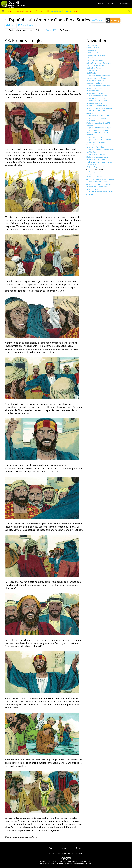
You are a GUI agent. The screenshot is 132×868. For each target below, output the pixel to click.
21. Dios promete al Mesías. (97, 96)
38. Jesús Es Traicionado (96, 154)
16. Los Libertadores (94, 83)
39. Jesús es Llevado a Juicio (97, 157)
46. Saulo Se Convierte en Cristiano (100, 179)
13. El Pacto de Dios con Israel (98, 76)
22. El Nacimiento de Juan (96, 98)
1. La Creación (92, 45)
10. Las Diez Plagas (94, 68)
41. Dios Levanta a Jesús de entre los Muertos (99, 163)
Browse (112, 4)
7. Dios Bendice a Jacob (95, 60)
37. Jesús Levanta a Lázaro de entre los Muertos (100, 151)
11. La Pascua (92, 70)
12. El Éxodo (91, 73)
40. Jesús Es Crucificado (96, 159)
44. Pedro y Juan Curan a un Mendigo (97, 173)
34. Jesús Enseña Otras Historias (99, 140)
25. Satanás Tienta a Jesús (97, 106)
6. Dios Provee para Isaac (96, 58)
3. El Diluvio (91, 50)
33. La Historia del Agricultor (98, 137)
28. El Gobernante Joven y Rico (98, 116)
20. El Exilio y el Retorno (96, 93)
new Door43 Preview (62, 11)
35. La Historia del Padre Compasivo (96, 144)
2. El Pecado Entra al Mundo (97, 48)
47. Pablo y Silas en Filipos (97, 182)
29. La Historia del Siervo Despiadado (96, 119)
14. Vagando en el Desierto (97, 78)
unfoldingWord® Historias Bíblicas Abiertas (100, 193)
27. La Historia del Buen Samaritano (96, 112)
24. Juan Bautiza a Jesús (96, 103)
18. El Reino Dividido (94, 88)
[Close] (129, 11)
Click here (78, 853)
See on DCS (51, 30)
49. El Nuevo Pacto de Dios (97, 187)
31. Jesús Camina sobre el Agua (99, 128)
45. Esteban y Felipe (94, 177)
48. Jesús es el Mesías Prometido (99, 184)
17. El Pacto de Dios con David (98, 86)
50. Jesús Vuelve (93, 189)
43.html (63, 862)
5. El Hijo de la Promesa (96, 55)
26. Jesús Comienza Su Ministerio (99, 108)
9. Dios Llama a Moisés (95, 65)
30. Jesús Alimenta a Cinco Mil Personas (98, 124)
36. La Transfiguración (95, 147)
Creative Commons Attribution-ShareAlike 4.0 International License (66, 864)
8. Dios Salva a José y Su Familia (99, 63)
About (101, 4)
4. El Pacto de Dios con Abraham (99, 53)
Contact (124, 4)
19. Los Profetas (93, 91)
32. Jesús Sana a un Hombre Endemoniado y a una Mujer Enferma (97, 132)
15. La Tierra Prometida (96, 81)
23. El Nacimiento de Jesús (97, 101)
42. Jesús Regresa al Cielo (96, 167)
